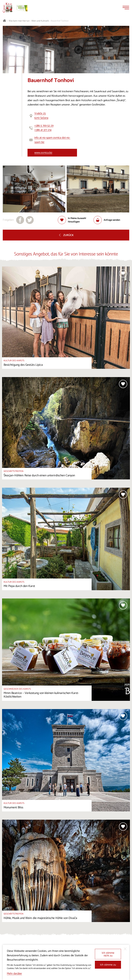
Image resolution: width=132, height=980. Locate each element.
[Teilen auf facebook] (20, 220)
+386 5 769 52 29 (44, 126)
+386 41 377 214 (43, 130)
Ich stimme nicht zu (108, 954)
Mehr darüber (14, 974)
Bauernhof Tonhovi (60, 21)
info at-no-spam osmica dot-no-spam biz (52, 140)
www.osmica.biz (43, 153)
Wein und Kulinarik (40, 21)
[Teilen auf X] (30, 220)
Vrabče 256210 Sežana (41, 116)
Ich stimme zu (108, 965)
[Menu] (126, 8)
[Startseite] (8, 8)
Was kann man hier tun (19, 21)
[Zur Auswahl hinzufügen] (76, 220)
